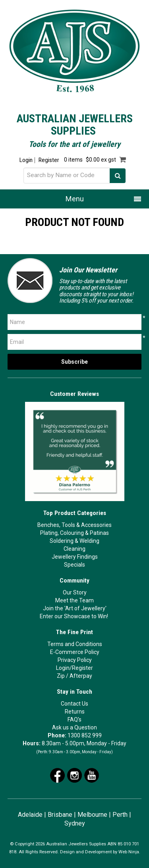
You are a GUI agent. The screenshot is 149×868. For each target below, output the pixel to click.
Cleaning (74, 549)
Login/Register (74, 668)
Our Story (75, 592)
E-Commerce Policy (75, 652)
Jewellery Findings (75, 557)
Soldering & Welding (74, 541)
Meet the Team (74, 600)
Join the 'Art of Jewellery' (75, 608)
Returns (75, 712)
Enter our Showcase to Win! (74, 616)
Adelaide (30, 815)
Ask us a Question (74, 727)
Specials (74, 565)
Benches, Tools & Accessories (74, 525)
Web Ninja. (129, 852)
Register (49, 160)
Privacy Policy (75, 660)
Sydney (75, 823)
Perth (120, 815)
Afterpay (81, 676)
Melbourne (92, 815)
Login (26, 160)
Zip (61, 676)
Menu (75, 199)
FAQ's (74, 719)
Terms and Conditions (75, 644)
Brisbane (60, 815)
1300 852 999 (85, 735)
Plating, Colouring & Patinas (74, 533)
